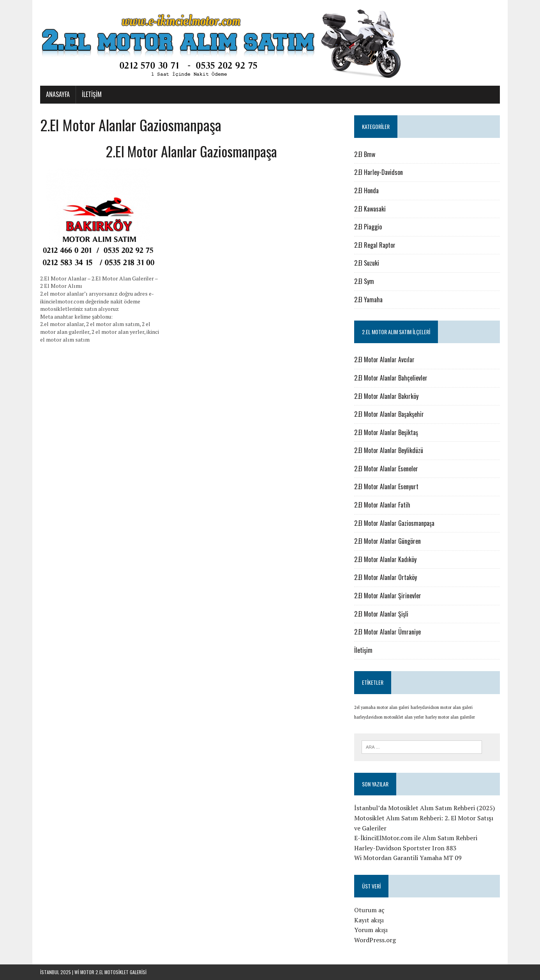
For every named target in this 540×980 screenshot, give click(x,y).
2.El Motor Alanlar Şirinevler (388, 596)
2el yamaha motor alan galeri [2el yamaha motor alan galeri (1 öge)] (382, 707)
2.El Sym (364, 281)
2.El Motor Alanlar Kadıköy (385, 559)
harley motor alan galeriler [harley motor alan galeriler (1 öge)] (450, 717)
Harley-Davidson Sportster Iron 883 (405, 848)
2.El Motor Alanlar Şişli (381, 614)
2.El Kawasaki (370, 209)
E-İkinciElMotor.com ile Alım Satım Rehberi (416, 838)
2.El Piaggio (368, 227)
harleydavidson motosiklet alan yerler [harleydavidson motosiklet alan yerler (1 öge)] (389, 717)
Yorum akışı (371, 930)
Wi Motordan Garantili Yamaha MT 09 (408, 858)
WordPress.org (375, 940)
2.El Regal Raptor (375, 245)
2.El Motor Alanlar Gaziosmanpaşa (394, 523)
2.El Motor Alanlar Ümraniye (387, 632)
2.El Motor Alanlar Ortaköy (386, 577)
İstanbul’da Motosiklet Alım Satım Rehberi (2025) (424, 808)
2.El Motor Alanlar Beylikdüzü (389, 450)
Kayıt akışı (369, 920)
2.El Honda (366, 190)
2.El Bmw (365, 154)
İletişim (92, 94)
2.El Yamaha (368, 300)
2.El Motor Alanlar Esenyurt (386, 486)
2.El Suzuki (367, 263)
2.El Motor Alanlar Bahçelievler (391, 378)
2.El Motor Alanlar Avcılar (384, 360)
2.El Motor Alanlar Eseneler (386, 469)
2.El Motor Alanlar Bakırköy (386, 396)
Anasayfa (58, 94)
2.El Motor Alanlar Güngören (387, 541)
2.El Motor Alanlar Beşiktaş (386, 432)
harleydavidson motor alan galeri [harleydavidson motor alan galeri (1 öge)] (442, 707)
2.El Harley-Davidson (379, 172)
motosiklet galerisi (125, 972)
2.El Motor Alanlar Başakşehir (389, 414)
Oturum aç (369, 910)
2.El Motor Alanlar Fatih (382, 505)
